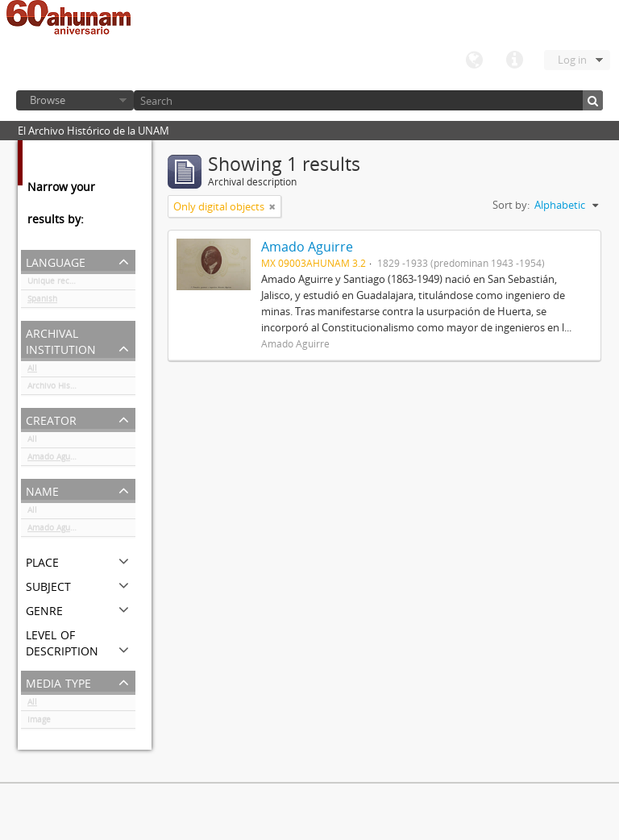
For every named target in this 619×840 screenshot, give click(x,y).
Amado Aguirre (56, 460)
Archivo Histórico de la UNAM (81, 389)
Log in (572, 60)
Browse (48, 100)
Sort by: (511, 205)
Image (39, 722)
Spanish (42, 301)
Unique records (57, 284)
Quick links (514, 60)
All (32, 371)
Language (474, 60)
